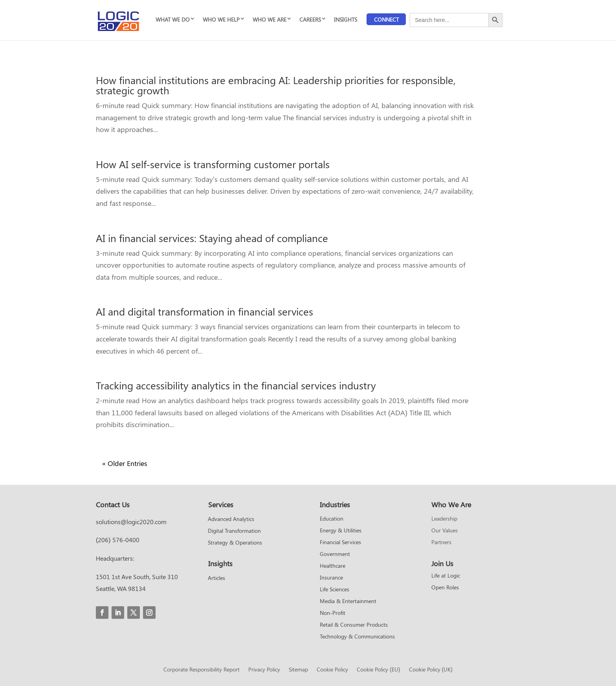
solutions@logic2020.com (131, 522)
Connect (386, 19)
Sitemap (298, 670)
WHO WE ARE (269, 19)
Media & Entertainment (348, 602)
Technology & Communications (357, 637)
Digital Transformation (234, 531)
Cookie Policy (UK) (431, 670)
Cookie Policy (332, 670)
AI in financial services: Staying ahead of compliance (212, 238)
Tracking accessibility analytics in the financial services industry (236, 385)
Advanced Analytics (231, 519)
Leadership (444, 519)
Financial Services (340, 543)
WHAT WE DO (173, 19)
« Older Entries (125, 463)
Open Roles (445, 588)
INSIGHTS (346, 19)
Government (335, 554)
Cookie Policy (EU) (378, 670)
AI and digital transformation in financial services (204, 311)
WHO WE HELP (221, 19)
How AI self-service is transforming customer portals (213, 164)
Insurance (331, 578)
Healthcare (333, 566)
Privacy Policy (264, 670)
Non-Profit (333, 613)
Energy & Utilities (341, 531)
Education (332, 519)
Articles (216, 578)
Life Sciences (335, 590)
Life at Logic (446, 576)
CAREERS (310, 19)
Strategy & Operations (235, 543)
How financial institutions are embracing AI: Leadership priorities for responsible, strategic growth (276, 85)
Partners (441, 543)
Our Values (445, 531)
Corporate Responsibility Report (202, 670)
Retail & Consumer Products (354, 625)
